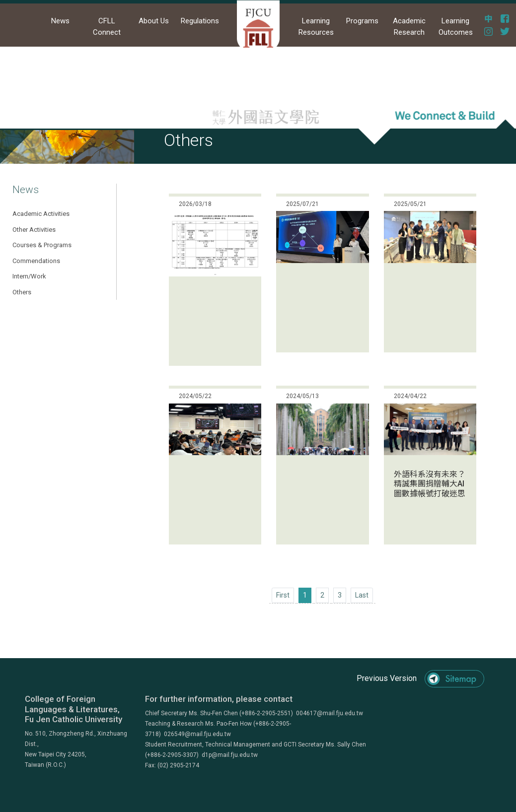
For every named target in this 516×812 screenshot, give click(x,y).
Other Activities (34, 230)
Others (22, 292)
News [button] (60, 21)
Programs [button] (362, 21)
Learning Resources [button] (316, 27)
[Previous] (283, 595)
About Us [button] (154, 21)
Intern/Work (29, 276)
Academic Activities (41, 214)
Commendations (36, 261)
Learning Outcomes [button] (456, 27)
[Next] (362, 595)
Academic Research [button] (409, 27)
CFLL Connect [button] (107, 27)
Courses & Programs (42, 245)
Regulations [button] (200, 21)
